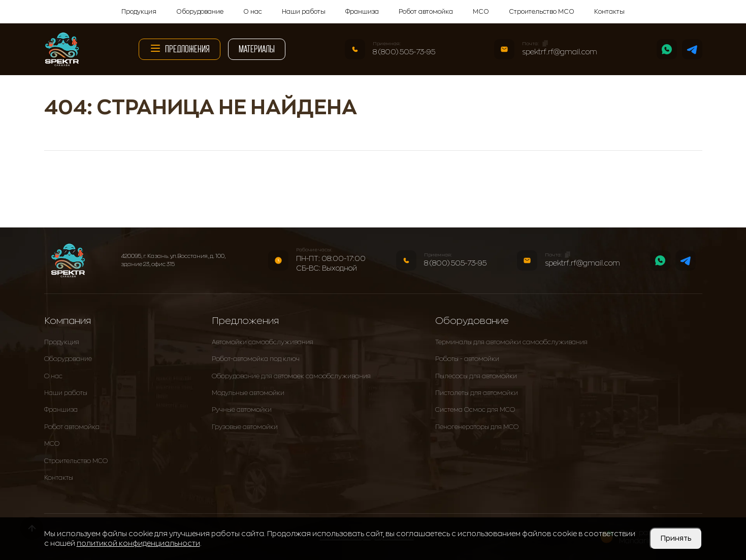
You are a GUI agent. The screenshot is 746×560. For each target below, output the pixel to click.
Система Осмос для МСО (475, 410)
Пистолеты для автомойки (477, 393)
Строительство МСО (542, 12)
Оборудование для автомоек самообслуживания (291, 376)
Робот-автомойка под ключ (256, 359)
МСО (481, 12)
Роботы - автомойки (467, 359)
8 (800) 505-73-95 (404, 52)
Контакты (609, 12)
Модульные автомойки (248, 393)
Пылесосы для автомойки (476, 376)
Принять (676, 538)
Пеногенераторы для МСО (477, 427)
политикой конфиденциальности (138, 543)
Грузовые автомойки (245, 427)
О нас (253, 12)
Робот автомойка (426, 12)
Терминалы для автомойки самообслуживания (511, 342)
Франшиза (362, 12)
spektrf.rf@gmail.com (560, 52)
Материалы (257, 49)
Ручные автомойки (242, 410)
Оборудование (200, 12)
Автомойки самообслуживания (263, 342)
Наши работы (304, 12)
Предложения (180, 48)
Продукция (139, 12)
